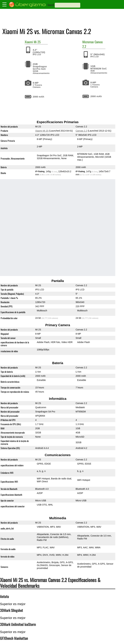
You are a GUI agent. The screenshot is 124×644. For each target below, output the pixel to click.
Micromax (88, 42)
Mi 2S (37, 42)
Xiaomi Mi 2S (42, 131)
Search (51, 5)
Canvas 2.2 (81, 131)
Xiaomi (29, 42)
